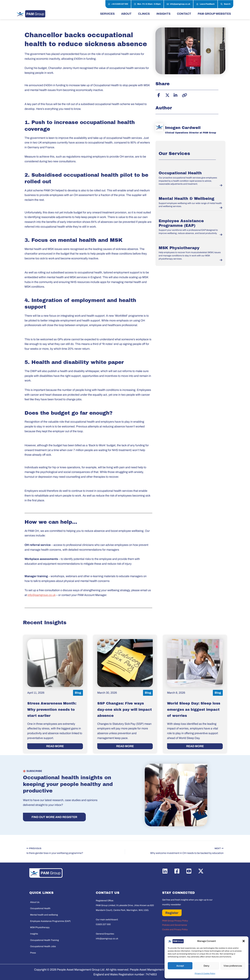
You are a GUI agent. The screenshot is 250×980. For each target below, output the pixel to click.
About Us (35, 902)
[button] (244, 941)
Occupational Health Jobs (43, 946)
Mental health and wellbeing (44, 915)
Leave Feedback (205, 4)
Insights (34, 934)
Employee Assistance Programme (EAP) (50, 921)
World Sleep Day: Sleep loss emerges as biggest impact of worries (194, 710)
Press (33, 953)
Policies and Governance (175, 925)
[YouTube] (189, 871)
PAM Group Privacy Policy (175, 921)
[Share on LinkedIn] (175, 95)
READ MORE (55, 746)
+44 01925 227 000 (118, 4)
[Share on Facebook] (159, 95)
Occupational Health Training (44, 940)
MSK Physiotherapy (179, 248)
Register (172, 913)
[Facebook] (177, 871)
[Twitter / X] (201, 871)
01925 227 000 (103, 924)
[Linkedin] (165, 871)
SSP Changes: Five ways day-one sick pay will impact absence (125, 710)
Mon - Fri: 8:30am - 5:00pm (147, 4)
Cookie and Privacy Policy (175, 929)
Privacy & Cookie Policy (205, 973)
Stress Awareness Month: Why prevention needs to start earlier (52, 710)
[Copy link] (184, 95)
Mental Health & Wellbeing (186, 199)
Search (226, 4)
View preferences (233, 966)
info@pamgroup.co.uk (178, 4)
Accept (180, 966)
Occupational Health (180, 173)
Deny (206, 966)
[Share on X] (167, 95)
